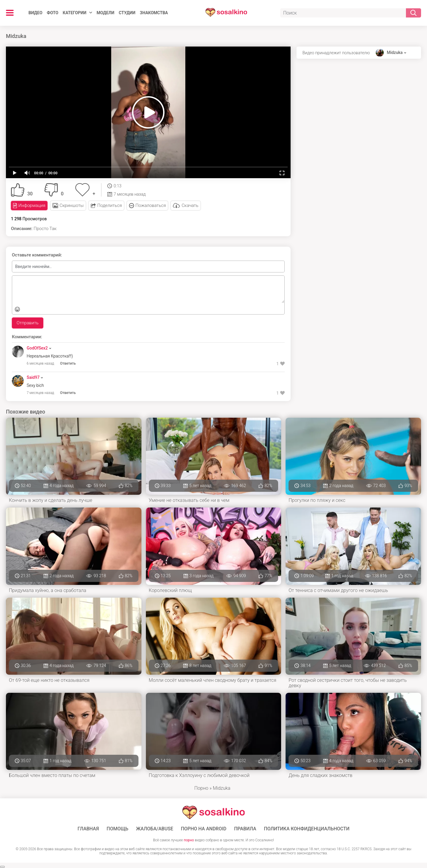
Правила (245, 829)
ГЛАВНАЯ (88, 829)
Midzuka (395, 52)
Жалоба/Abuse (155, 829)
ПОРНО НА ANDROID (204, 829)
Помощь (118, 829)
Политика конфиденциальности (307, 829)
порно (189, 840)
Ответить (68, 363)
